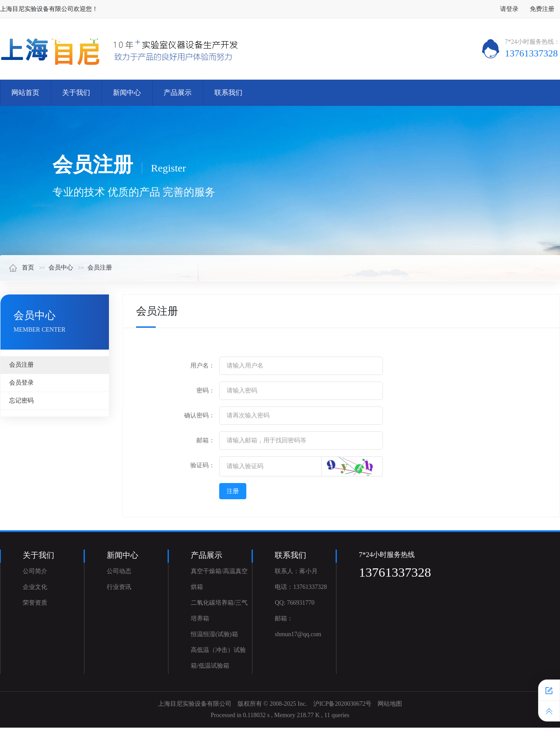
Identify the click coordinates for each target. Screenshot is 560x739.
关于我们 (76, 93)
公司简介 (35, 571)
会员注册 (100, 268)
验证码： (203, 465)
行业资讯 (119, 587)
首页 (21, 268)
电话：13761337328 (301, 587)
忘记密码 (21, 401)
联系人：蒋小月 (296, 571)
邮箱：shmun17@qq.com (298, 626)
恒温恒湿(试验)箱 (214, 634)
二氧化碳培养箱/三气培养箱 (219, 611)
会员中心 (61, 268)
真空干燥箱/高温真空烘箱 (219, 579)
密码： (206, 391)
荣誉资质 (35, 603)
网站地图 (390, 704)
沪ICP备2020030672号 (343, 704)
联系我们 (228, 93)
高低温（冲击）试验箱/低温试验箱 (218, 658)
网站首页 (25, 93)
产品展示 (178, 93)
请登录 (509, 9)
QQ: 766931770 (295, 603)
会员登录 (21, 383)
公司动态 (119, 571)
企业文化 (35, 587)
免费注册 (542, 9)
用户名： (203, 366)
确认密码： (199, 415)
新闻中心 (127, 93)
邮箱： (206, 440)
